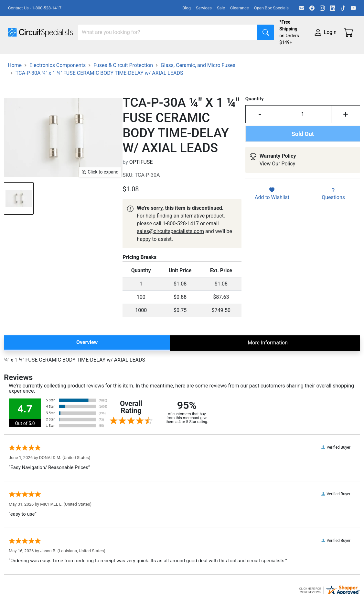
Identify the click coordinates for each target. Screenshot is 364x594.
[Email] (302, 8)
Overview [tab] (87, 368)
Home (15, 91)
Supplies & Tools (96, 70)
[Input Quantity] (303, 140)
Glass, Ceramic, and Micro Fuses (198, 91)
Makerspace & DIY (202, 57)
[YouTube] (353, 8)
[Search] (168, 32)
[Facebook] (312, 8)
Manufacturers (56, 57)
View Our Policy (278, 190)
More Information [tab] (268, 369)
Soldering (246, 57)
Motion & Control (289, 57)
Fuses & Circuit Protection (123, 91)
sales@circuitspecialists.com (170, 257)
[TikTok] (343, 8)
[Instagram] (322, 8)
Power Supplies (151, 57)
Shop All (18, 57)
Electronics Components (37, 70)
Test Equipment (103, 57)
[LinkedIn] (333, 8)
